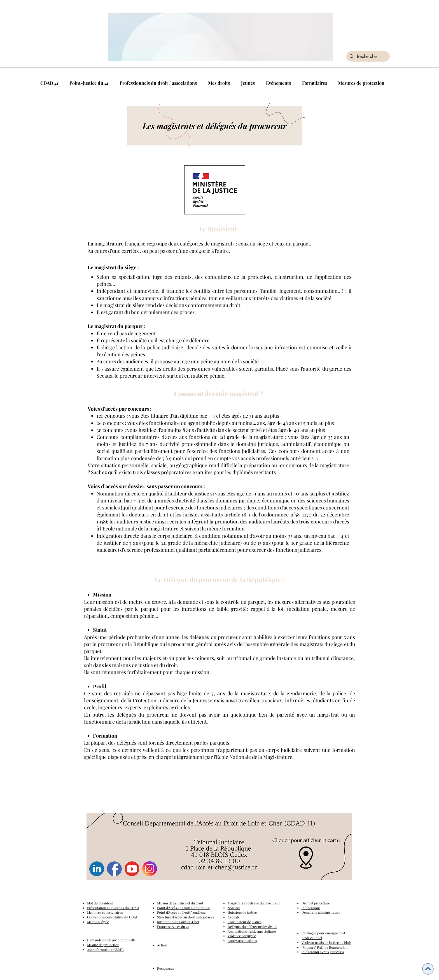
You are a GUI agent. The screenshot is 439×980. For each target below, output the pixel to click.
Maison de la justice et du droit (180, 903)
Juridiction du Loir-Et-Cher (178, 922)
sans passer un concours (174, 486)
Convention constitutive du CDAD (113, 917)
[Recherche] (367, 57)
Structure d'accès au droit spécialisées (185, 917)
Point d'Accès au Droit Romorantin (183, 908)
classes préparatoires (168, 472)
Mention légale (98, 922)
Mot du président (100, 903)
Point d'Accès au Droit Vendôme (181, 912)
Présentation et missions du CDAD (113, 908)
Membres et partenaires (105, 912)
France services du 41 (173, 927)
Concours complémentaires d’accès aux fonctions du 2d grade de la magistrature (190, 437)
